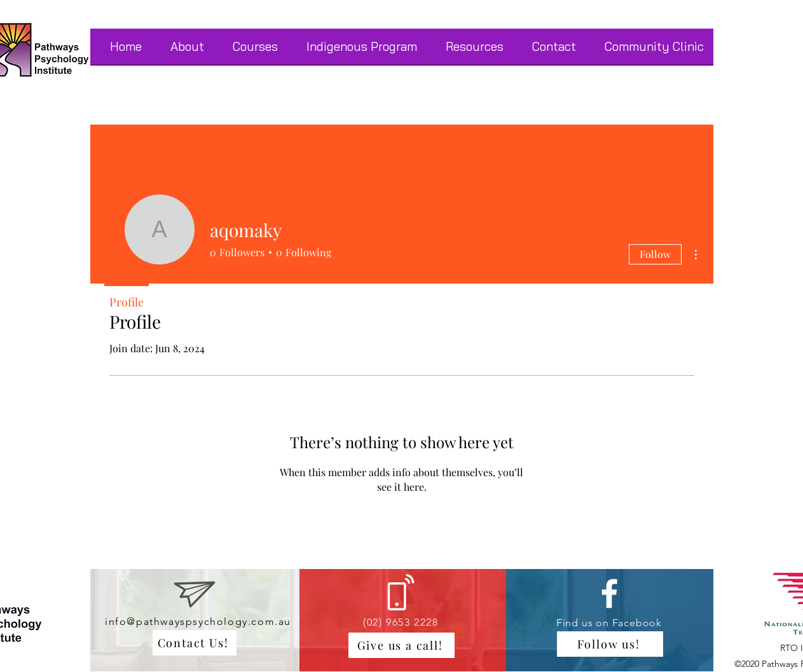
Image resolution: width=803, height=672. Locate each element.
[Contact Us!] (195, 643)
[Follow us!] (610, 644)
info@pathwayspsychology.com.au (198, 621)
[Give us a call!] (401, 645)
